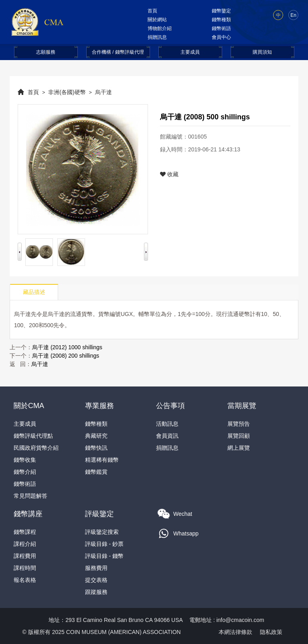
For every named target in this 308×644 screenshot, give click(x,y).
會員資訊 (167, 436)
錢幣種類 (221, 20)
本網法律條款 (235, 632)
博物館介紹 (160, 28)
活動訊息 (167, 424)
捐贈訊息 (157, 37)
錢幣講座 (28, 514)
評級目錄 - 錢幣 (104, 556)
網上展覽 (239, 448)
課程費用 (25, 556)
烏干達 (103, 92)
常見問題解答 (30, 496)
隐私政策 (271, 632)
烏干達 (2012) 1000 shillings (67, 347)
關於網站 (157, 20)
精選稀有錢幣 (102, 460)
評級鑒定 (99, 514)
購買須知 (262, 52)
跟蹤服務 (96, 592)
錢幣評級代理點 (33, 436)
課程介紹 (25, 544)
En (293, 15)
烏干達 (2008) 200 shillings (66, 356)
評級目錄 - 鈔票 (104, 544)
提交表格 (96, 580)
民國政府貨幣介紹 (36, 448)
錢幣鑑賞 (96, 472)
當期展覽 (242, 406)
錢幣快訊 (96, 448)
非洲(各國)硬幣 (67, 92)
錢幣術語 (221, 28)
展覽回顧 (239, 436)
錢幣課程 (25, 532)
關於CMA (29, 406)
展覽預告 (239, 424)
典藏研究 (96, 436)
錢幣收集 (25, 460)
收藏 (169, 174)
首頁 (152, 11)
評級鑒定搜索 (102, 532)
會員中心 (221, 37)
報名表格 (25, 580)
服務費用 (96, 568)
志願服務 (46, 52)
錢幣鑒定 (221, 11)
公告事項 (170, 406)
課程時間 (25, 568)
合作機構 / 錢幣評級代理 (118, 52)
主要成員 (190, 52)
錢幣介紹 (25, 472)
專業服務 (99, 406)
